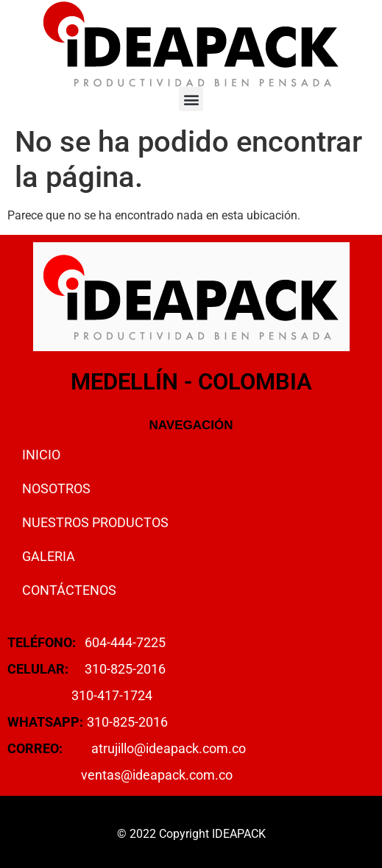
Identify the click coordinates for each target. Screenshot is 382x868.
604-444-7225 (125, 642)
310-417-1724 (112, 695)
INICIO (41, 455)
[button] (191, 99)
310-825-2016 (125, 669)
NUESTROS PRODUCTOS (95, 522)
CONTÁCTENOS (69, 590)
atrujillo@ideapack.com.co (169, 748)
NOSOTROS (56, 488)
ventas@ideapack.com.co (157, 775)
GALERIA (49, 556)
